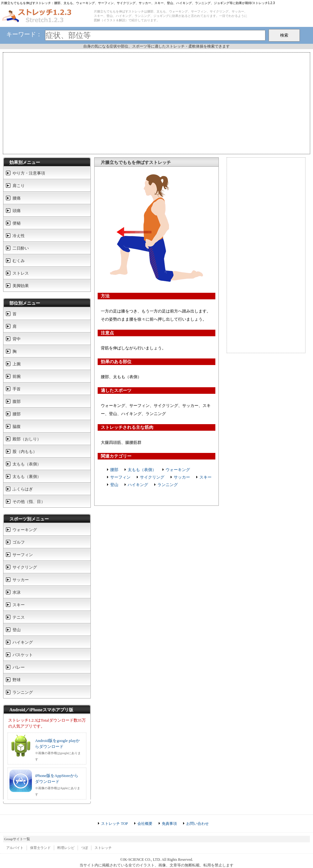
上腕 (17, 364)
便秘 (17, 223)
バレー (19, 667)
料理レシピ (66, 848)
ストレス (21, 273)
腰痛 (17, 198)
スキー (205, 477)
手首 (17, 389)
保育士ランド (40, 848)
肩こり (19, 186)
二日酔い (21, 248)
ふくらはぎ (23, 489)
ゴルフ (19, 542)
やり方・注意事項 (29, 173)
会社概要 (145, 824)
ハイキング (138, 485)
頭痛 (17, 211)
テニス (19, 617)
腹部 (17, 401)
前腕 (17, 376)
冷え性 (19, 236)
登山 (114, 485)
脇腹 (17, 426)
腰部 (114, 470)
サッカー (182, 477)
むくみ (19, 261)
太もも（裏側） (27, 477)
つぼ (85, 848)
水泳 (17, 592)
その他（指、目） (29, 502)
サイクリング (152, 477)
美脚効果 (21, 286)
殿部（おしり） (27, 439)
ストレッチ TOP (114, 824)
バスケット (23, 655)
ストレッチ (103, 848)
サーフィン (120, 477)
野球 (17, 680)
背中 (17, 339)
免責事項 (169, 824)
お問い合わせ (198, 824)
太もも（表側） (142, 470)
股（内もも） (25, 452)
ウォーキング (178, 470)
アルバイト (15, 848)
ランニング (168, 485)
